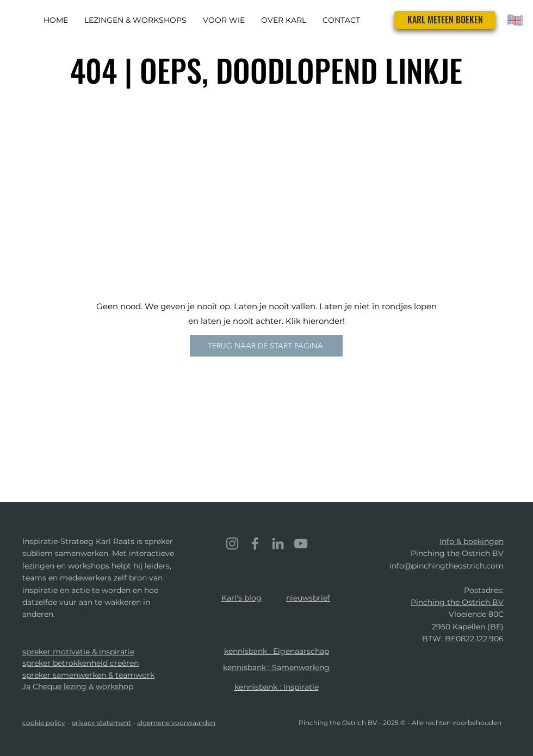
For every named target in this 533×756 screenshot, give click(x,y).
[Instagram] (232, 543)
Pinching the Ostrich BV (457, 602)
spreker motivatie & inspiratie (78, 652)
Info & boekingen (472, 541)
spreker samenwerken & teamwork (88, 675)
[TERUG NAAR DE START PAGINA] (266, 346)
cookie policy (44, 723)
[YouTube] (301, 543)
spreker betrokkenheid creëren (80, 663)
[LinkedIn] (278, 543)
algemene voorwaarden (176, 723)
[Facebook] (255, 543)
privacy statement (101, 723)
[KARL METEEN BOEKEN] (445, 20)
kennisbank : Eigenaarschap (277, 651)
